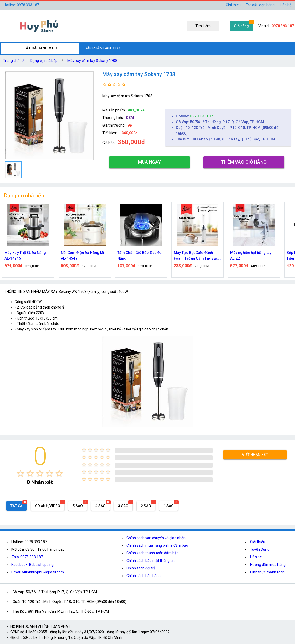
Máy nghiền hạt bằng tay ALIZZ (251, 255)
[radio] (21, 473)
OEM (130, 118)
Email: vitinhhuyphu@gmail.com (38, 572)
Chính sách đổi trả (141, 568)
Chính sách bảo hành (144, 576)
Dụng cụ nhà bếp (44, 61)
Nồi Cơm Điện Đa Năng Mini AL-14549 (84, 255)
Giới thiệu (233, 5)
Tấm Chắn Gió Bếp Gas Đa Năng (140, 255)
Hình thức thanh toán (267, 572)
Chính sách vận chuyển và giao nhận (156, 538)
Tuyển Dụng (260, 549)
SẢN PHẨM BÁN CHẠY (103, 48)
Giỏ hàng (241, 26)
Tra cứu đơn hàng (260, 5)
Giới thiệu (258, 542)
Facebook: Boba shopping (33, 565)
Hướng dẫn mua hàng (268, 565)
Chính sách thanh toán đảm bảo (153, 553)
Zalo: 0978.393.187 (27, 557)
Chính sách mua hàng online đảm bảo (157, 545)
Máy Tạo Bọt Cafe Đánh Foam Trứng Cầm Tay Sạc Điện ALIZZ (196, 256)
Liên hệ (286, 5)
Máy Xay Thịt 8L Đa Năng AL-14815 (25, 255)
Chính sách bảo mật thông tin (151, 561)
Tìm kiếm (203, 26)
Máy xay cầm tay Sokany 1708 (92, 61)
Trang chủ (15, 61)
